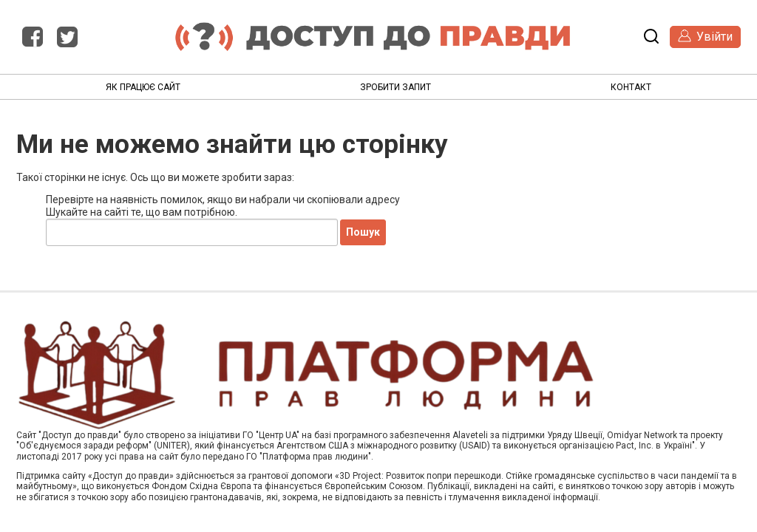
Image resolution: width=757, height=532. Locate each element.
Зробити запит (396, 87)
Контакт (631, 87)
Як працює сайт (143, 87)
